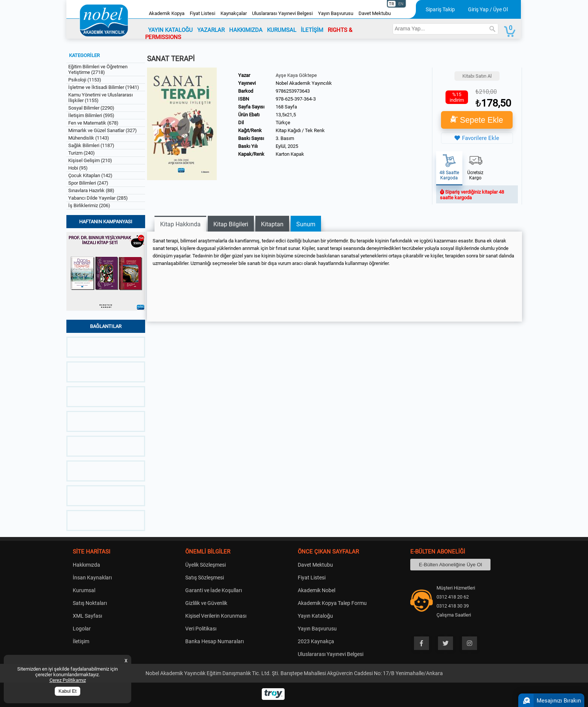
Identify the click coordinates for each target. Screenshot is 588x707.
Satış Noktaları (90, 603)
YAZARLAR (211, 30)
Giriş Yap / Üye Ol (488, 9)
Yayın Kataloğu (315, 616)
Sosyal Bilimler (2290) (91, 108)
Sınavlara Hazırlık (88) (91, 190)
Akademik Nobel (316, 590)
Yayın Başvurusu (336, 13)
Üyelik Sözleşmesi (205, 565)
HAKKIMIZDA (246, 30)
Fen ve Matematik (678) (93, 123)
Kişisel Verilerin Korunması (216, 616)
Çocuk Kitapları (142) (90, 175)
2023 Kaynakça (316, 641)
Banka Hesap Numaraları (214, 641)
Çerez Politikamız (68, 680)
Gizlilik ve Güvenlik (206, 603)
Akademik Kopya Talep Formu (332, 603)
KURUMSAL (282, 30)
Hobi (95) (78, 168)
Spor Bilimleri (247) (88, 183)
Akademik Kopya (167, 13)
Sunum (306, 224)
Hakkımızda (86, 565)
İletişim (81, 641)
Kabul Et (67, 691)
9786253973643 (293, 91)
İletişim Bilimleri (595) (91, 115)
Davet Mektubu (375, 13)
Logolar (82, 629)
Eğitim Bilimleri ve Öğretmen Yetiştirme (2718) (98, 69)
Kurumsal (84, 590)
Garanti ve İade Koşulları (214, 590)
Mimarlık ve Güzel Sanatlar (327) (103, 130)
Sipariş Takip (440, 9)
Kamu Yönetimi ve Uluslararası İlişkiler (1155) (100, 98)
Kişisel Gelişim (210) (90, 160)
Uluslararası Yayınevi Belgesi (282, 13)
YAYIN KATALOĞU (170, 30)
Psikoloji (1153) (85, 80)
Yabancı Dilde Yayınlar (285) (98, 198)
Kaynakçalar (234, 13)
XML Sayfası (87, 616)
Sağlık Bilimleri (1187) (91, 145)
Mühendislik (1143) (89, 138)
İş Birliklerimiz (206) (89, 205)
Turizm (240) (82, 153)
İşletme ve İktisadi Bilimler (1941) (104, 87)
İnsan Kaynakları (92, 578)
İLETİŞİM (312, 30)
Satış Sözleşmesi (205, 578)
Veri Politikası (201, 629)
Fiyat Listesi (202, 13)
